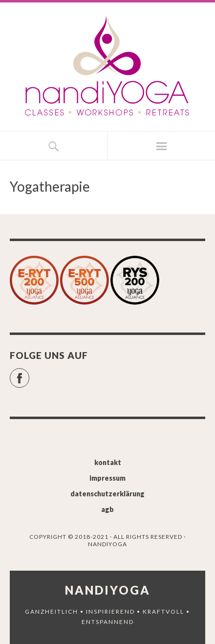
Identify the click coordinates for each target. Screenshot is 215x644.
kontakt (108, 462)
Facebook (29, 374)
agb (107, 509)
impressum (107, 478)
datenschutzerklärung (107, 494)
